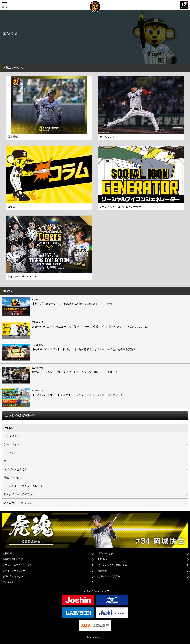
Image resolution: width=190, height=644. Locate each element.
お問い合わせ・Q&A (13, 576)
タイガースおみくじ (15, 469)
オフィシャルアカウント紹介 (17, 565)
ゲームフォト (12, 444)
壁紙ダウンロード (14, 478)
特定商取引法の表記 (13, 559)
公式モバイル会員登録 (109, 576)
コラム (8, 461)
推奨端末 (102, 571)
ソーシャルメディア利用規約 (112, 565)
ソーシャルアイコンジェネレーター (25, 486)
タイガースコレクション (18, 503)
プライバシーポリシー (14, 571)
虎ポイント (8, 582)
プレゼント (10, 453)
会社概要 (7, 553)
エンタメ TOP (12, 436)
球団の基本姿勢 (106, 553)
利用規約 (102, 559)
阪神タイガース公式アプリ (19, 494)
